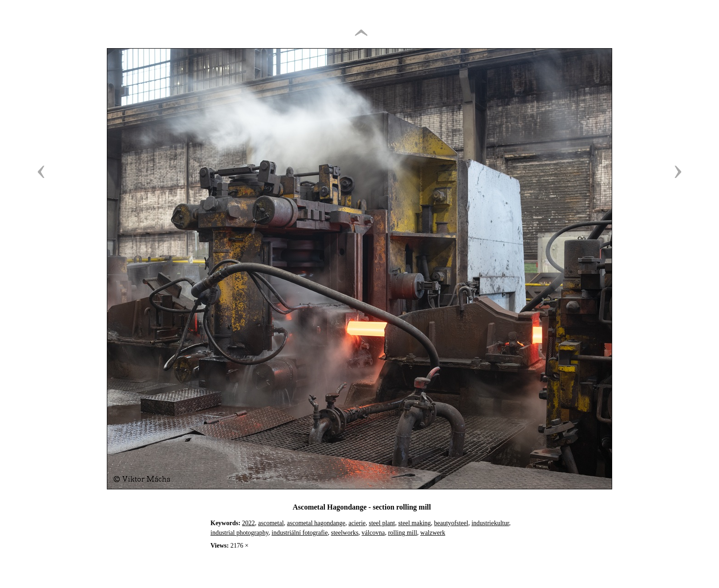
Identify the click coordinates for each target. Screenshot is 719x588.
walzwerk (433, 533)
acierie (357, 523)
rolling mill (402, 533)
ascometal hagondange (316, 523)
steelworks (345, 533)
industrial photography (239, 533)
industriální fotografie (299, 533)
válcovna (373, 533)
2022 (249, 523)
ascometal (271, 523)
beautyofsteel (451, 523)
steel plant (382, 523)
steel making (414, 523)
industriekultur (490, 523)
